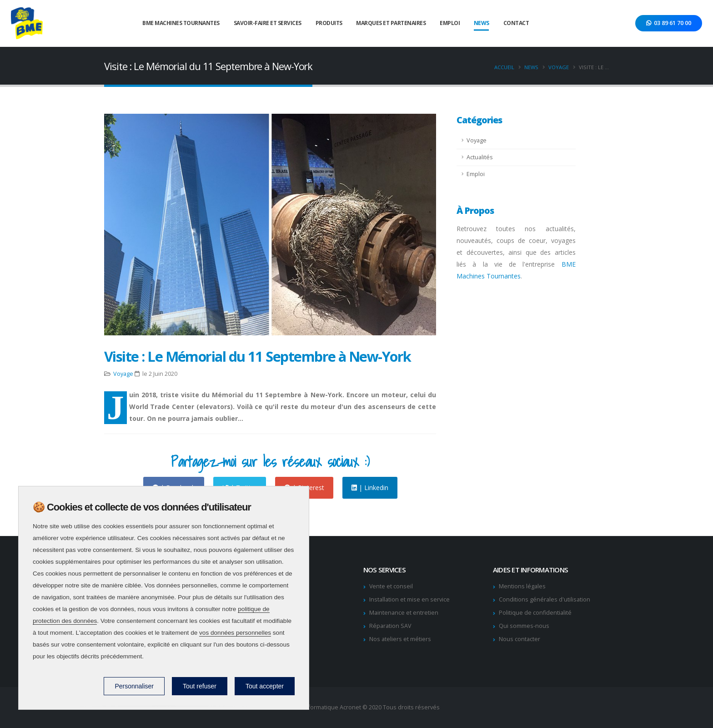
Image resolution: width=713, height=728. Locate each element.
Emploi (450, 23)
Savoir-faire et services (268, 23)
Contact (516, 23)
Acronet (350, 707)
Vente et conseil (391, 586)
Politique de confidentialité (535, 613)
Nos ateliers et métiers (400, 639)
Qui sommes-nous (524, 626)
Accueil (504, 67)
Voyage (559, 67)
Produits (329, 23)
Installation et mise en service (409, 599)
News (482, 23)
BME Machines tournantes (181, 23)
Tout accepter (265, 686)
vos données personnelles (235, 633)
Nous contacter (520, 639)
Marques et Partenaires (391, 23)
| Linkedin (370, 488)
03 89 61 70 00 (669, 23)
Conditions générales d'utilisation (545, 599)
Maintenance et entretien (404, 613)
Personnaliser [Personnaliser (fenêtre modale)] (134, 686)
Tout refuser (200, 686)
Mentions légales (522, 586)
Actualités (480, 157)
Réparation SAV (390, 626)
